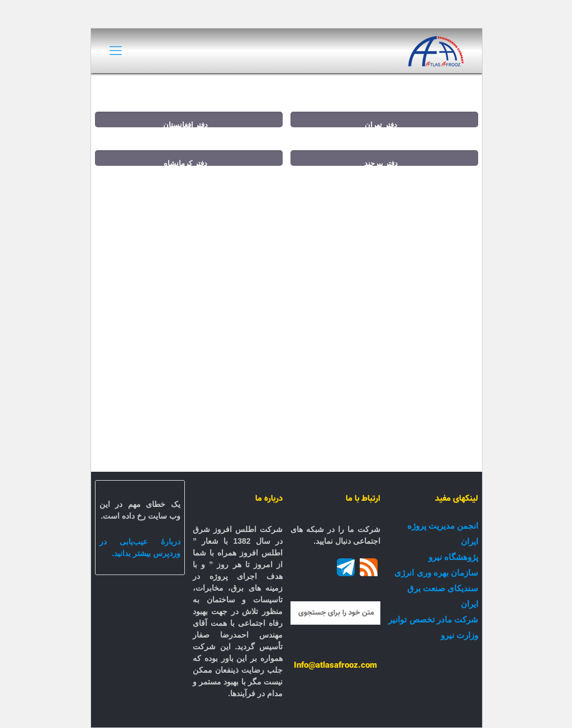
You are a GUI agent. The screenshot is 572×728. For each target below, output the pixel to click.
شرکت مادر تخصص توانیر (433, 619)
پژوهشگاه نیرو (453, 557)
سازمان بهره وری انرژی (436, 573)
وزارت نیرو (459, 635)
